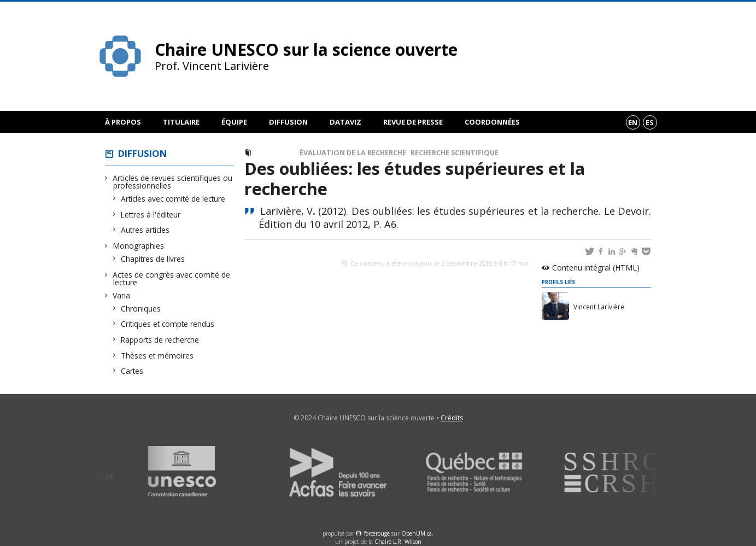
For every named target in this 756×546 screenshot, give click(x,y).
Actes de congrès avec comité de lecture (172, 278)
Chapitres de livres (153, 259)
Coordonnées (492, 122)
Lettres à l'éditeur (151, 215)
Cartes (132, 371)
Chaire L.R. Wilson (398, 542)
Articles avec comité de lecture (173, 199)
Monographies (139, 246)
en (633, 122)
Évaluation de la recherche (353, 153)
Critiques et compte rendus (168, 324)
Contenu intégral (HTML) (596, 268)
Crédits (452, 418)
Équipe (234, 122)
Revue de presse (413, 122)
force (377, 533)
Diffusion (288, 122)
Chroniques (141, 309)
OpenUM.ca (417, 533)
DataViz (345, 122)
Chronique (277, 153)
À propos (123, 122)
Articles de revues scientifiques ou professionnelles (173, 182)
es (650, 122)
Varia (122, 295)
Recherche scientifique (455, 153)
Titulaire (181, 122)
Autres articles (145, 230)
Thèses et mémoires (157, 356)
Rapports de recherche (160, 340)
